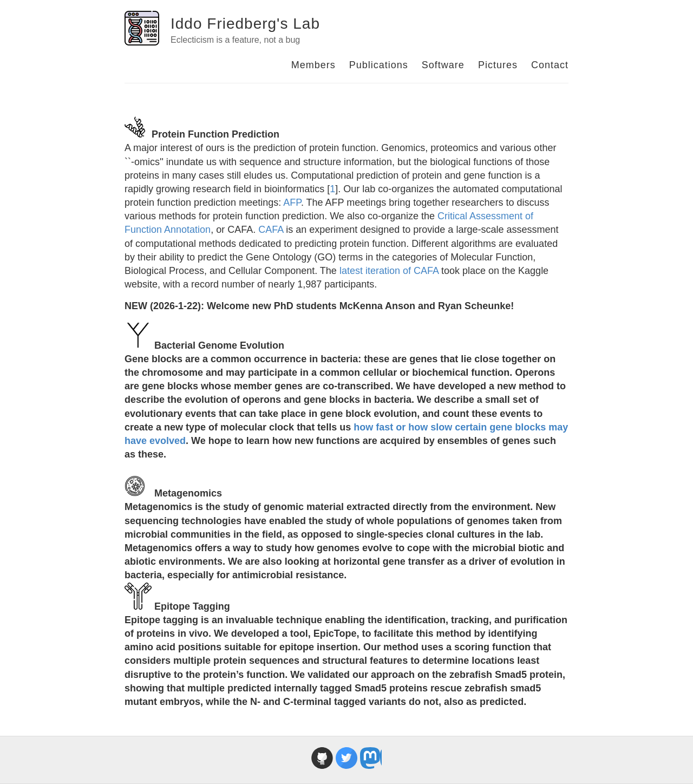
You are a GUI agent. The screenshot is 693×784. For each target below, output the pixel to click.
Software (443, 65)
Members (313, 65)
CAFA (271, 230)
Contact (550, 65)
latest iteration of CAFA (389, 271)
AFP (292, 202)
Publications (379, 65)
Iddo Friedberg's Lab (245, 24)
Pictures (498, 65)
